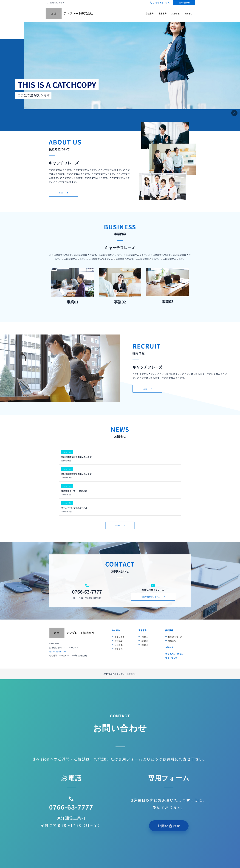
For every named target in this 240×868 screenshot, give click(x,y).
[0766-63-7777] (71, 799)
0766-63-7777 (71, 807)
